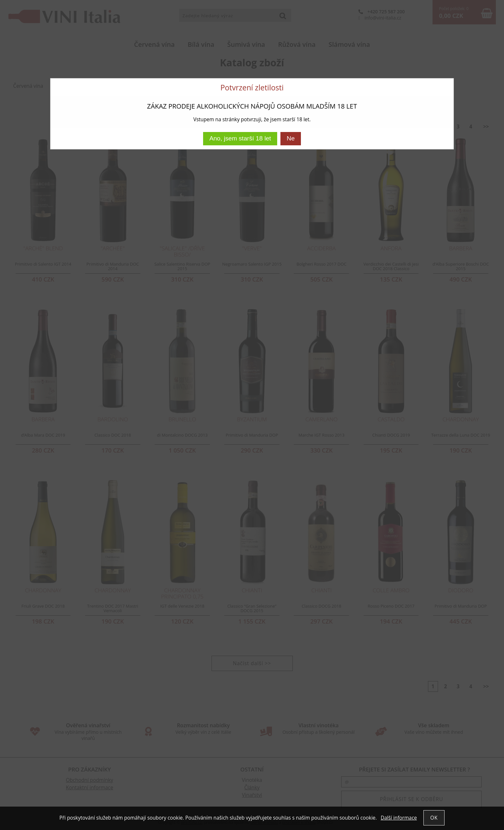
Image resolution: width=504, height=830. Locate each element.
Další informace (399, 818)
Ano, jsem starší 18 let (240, 138)
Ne (291, 138)
